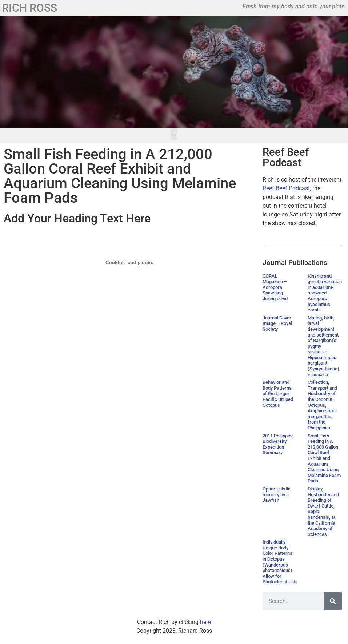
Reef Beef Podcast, (287, 188)
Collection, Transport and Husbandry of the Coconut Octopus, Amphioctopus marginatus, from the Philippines (323, 405)
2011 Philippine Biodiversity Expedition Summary (278, 444)
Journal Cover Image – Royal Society (277, 323)
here (205, 622)
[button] (174, 134)
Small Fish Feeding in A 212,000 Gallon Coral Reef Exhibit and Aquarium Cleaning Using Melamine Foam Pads (324, 458)
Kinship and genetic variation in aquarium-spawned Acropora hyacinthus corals (325, 293)
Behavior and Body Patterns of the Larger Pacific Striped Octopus (278, 393)
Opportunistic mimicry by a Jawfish (277, 494)
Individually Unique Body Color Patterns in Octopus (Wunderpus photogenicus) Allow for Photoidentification (282, 562)
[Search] (333, 601)
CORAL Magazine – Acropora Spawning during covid (275, 287)
